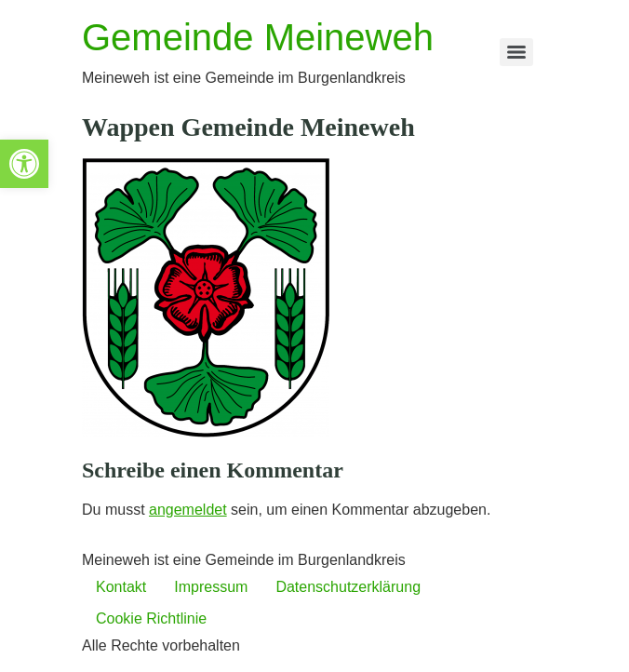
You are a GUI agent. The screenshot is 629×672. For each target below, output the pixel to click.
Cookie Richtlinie (151, 618)
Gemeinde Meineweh (258, 37)
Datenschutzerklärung (348, 587)
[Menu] (516, 52)
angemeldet (188, 510)
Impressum (211, 587)
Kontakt (121, 587)
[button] (24, 164)
